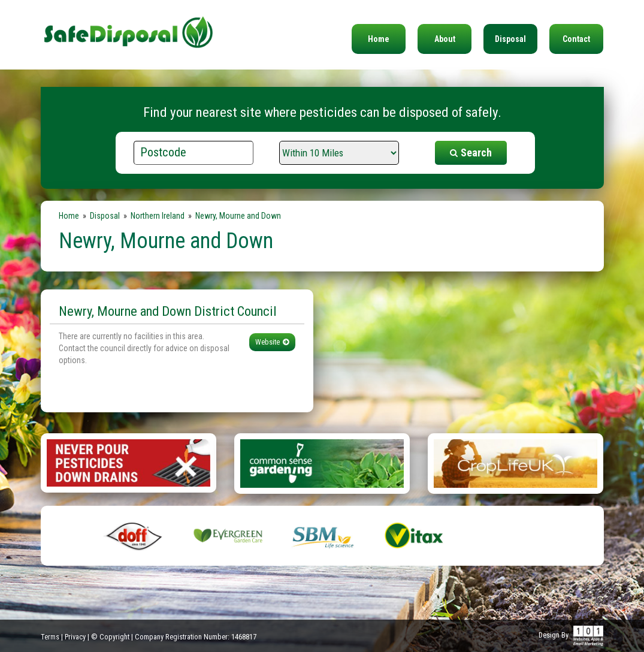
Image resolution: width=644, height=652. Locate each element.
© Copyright (110, 637)
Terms (50, 637)
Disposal (510, 39)
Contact (576, 39)
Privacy (75, 637)
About (445, 39)
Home (379, 39)
